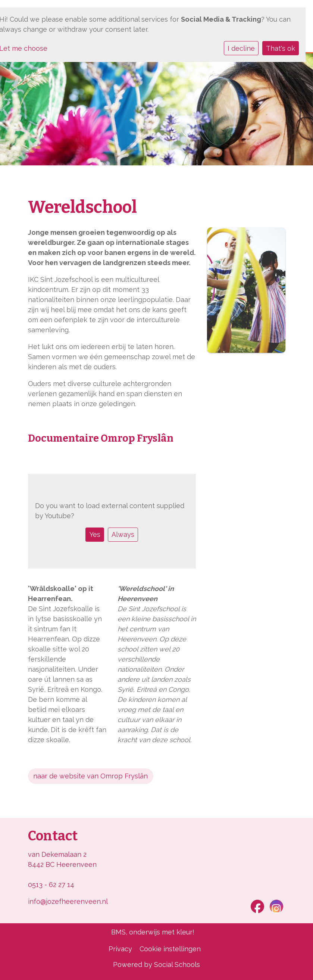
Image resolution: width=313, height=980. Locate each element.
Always (123, 534)
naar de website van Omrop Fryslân (90, 776)
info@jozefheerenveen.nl (68, 901)
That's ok (281, 48)
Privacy (120, 949)
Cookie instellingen (170, 949)
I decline (241, 48)
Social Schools (177, 965)
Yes (95, 534)
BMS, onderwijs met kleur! (153, 932)
